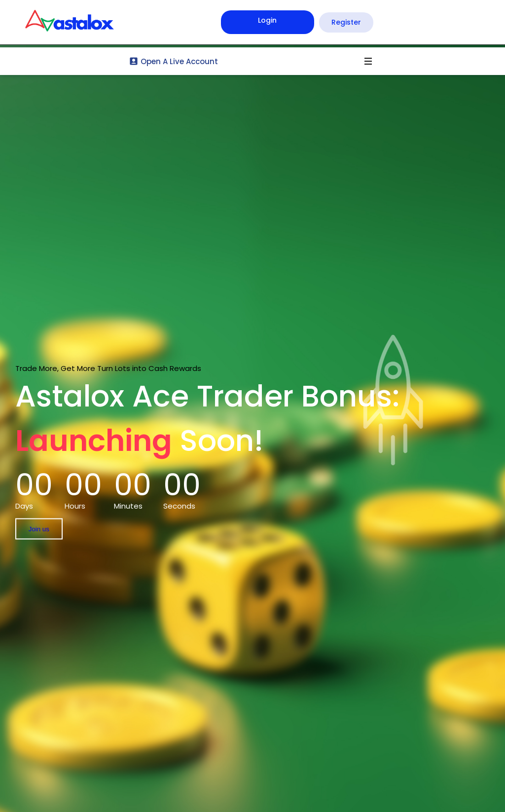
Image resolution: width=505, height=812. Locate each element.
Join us (39, 529)
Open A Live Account (173, 61)
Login (267, 20)
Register (346, 22)
